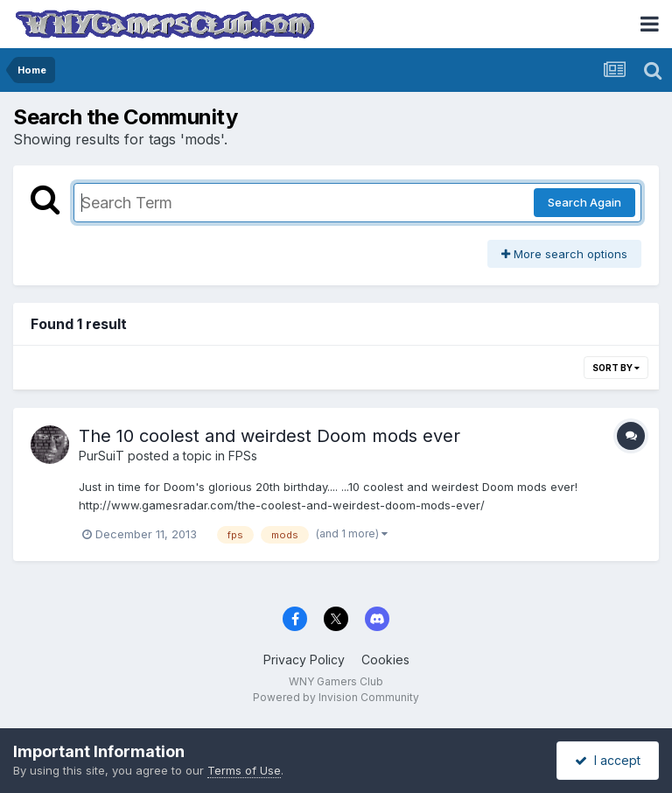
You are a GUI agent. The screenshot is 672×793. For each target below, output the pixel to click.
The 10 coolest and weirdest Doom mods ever (269, 436)
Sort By (616, 368)
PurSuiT (101, 456)
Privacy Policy (304, 660)
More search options (564, 254)
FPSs (243, 456)
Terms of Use (244, 770)
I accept (608, 760)
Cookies (385, 660)
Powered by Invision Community (336, 697)
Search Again (584, 202)
